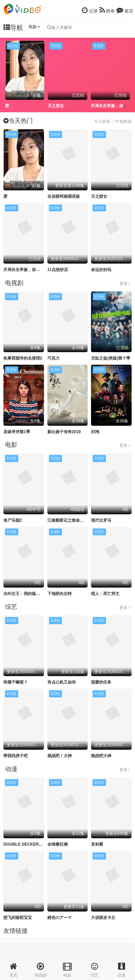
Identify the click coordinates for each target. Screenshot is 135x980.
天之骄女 (56, 106)
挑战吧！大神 (60, 756)
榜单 (107, 10)
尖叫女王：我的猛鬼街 (24, 594)
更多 (125, 284)
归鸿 (95, 432)
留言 (125, 10)
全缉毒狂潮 (58, 844)
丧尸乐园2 (13, 520)
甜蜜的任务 (101, 682)
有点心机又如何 (62, 682)
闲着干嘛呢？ (16, 682)
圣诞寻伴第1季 (17, 432)
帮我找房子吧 (16, 756)
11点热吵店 (58, 270)
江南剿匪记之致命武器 (68, 520)
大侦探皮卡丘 (103, 918)
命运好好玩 (101, 270)
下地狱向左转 (60, 594)
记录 (90, 10)
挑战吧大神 (101, 756)
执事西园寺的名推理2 (23, 358)
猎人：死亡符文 (105, 594)
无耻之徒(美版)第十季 (111, 358)
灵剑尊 (97, 844)
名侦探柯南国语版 (64, 196)
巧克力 (53, 358)
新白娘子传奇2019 (64, 432)
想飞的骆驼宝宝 (18, 918)
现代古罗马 (101, 520)
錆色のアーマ (60, 918)
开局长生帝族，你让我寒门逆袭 (32, 270)
